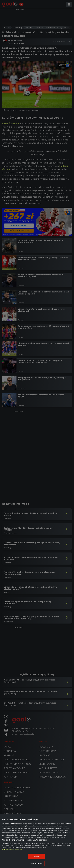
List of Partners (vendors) (12, 850)
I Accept (36, 856)
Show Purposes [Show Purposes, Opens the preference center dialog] (36, 863)
